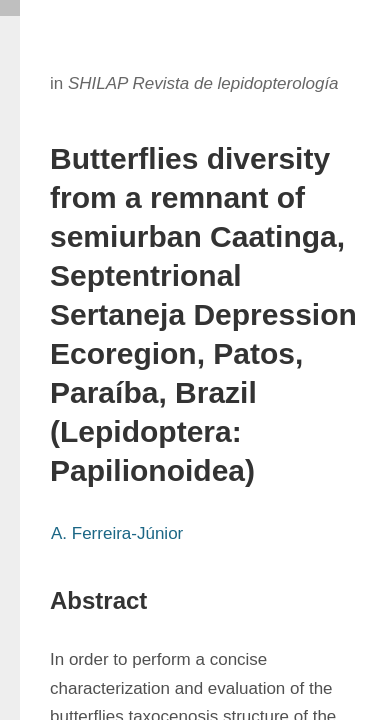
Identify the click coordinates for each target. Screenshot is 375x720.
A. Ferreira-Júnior (117, 533)
